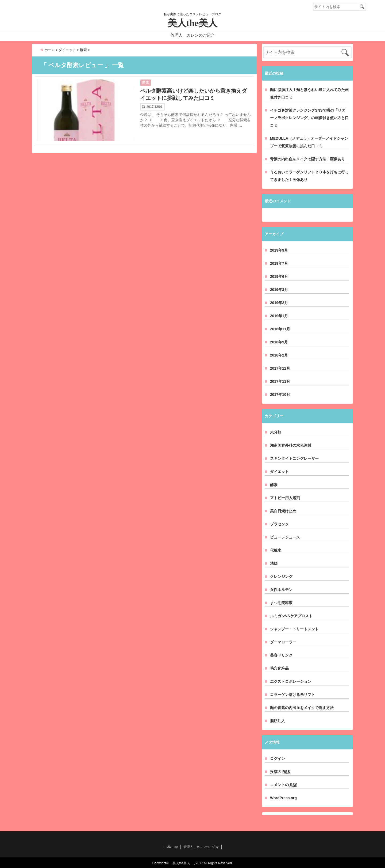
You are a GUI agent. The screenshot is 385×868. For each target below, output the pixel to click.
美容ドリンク (281, 655)
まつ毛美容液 (281, 603)
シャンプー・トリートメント (294, 629)
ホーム (47, 50)
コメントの (284, 785)
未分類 (276, 432)
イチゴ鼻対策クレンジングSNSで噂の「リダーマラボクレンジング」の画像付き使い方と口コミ (309, 118)
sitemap (172, 847)
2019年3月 (279, 290)
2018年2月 (279, 355)
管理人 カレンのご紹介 (193, 35)
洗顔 (274, 563)
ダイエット (279, 472)
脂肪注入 (278, 721)
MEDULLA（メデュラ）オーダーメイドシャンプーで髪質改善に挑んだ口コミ (309, 142)
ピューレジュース (285, 537)
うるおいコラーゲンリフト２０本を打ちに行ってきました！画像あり (309, 176)
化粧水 (276, 550)
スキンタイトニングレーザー (294, 458)
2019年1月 (279, 316)
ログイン (278, 759)
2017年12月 (280, 368)
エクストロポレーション (291, 681)
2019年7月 (279, 263)
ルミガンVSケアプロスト (291, 616)
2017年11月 (280, 381)
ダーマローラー (283, 642)
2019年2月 (279, 303)
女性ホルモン (281, 590)
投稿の (280, 772)
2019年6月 (279, 276)
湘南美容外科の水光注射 (291, 445)
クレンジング (281, 577)
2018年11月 (280, 329)
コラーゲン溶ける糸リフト (292, 695)
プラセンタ (279, 524)
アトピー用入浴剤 (285, 498)
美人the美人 (197, 23)
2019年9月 (279, 250)
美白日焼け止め (283, 511)
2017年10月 (280, 395)
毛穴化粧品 (279, 668)
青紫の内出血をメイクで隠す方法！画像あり (307, 159)
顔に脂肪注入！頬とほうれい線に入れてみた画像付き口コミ (309, 93)
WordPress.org (283, 798)
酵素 (146, 82)
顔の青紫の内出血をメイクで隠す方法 (302, 708)
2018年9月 (279, 342)
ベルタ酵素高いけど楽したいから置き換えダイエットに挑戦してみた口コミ (194, 94)
